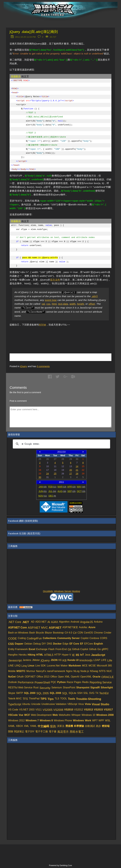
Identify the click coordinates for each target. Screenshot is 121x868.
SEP (71, 491)
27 (71, 474)
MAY (81, 487)
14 (77, 466)
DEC (52, 496)
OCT (81, 491)
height (81, 304)
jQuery (24, 366)
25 (55, 474)
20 (71, 470)
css (48, 304)
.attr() (95, 296)
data (66, 304)
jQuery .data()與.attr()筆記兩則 (34, 32)
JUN (43, 491)
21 (77, 470)
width (73, 304)
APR (71, 487)
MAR (62, 487)
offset (92, 304)
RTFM (43, 325)
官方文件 (55, 280)
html (54, 304)
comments (43, 366)
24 (47, 474)
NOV (43, 496)
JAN (43, 487)
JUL (52, 491)
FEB (52, 487)
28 (77, 474)
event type (51, 300)
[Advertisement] (46, 335)
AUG (62, 491)
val (43, 304)
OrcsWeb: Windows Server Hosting (62, 591)
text (60, 304)
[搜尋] (61, 444)
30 (40, 477)
